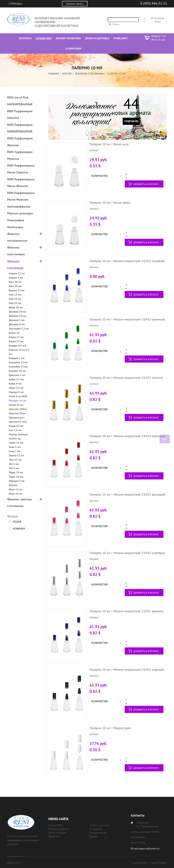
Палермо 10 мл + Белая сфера (110, 203)
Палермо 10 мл (18, 401)
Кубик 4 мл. (15, 384)
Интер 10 (14, 333)
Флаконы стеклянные (89, 74)
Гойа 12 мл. (15, 295)
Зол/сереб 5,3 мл (19, 329)
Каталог (67, 74)
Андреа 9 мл (16, 278)
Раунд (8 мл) (16, 426)
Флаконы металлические (17, 237)
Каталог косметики (59, 829)
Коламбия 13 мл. (19, 362)
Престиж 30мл (17, 413)
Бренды (94, 836)
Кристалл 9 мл (17, 375)
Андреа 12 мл (17, 273)
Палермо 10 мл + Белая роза (109, 144)
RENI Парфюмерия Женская (20, 142)
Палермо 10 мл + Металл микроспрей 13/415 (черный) (127, 670)
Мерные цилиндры (20, 213)
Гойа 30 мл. (15, 299)
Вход (158, 21)
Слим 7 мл (15, 451)
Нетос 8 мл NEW (18, 396)
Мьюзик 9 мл (16, 392)
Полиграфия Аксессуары (16, 224)
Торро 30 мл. (16, 472)
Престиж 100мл (18, 409)
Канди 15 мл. (16, 341)
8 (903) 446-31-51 (154, 3)
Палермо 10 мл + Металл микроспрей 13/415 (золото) (126, 378)
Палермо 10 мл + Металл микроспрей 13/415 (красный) (127, 436)
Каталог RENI (55, 825)
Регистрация (158, 18)
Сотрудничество (98, 833)
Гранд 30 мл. (16, 307)
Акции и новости (57, 833)
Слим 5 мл (15, 447)
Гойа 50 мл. (15, 303)
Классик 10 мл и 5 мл (19, 352)
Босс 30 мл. (16, 282)
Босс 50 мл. (16, 286)
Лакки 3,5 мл (16, 388)
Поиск (116, 24)
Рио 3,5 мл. (15, 430)
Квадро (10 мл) (18, 346)
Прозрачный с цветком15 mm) (18, 420)
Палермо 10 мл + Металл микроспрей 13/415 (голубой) (127, 261)
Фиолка (13, 485)
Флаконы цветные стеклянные (20, 503)
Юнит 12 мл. (16, 489)
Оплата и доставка (99, 825)
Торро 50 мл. (16, 477)
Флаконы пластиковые (16, 251)
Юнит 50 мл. (16, 494)
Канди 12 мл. (16, 337)
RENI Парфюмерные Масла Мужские (21, 196)
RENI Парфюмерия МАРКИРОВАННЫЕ (20, 128)
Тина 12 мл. (15, 460)
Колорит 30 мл (17, 371)
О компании (96, 829)
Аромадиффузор (19, 206)
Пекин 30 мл (16, 405)
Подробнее (132, 121)
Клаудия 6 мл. (17, 358)
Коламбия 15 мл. (19, 367)
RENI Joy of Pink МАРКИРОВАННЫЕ (20, 101)
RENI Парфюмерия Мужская (20, 155)
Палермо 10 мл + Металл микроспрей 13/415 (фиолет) (126, 611)
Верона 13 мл (17, 290)
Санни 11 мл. (16, 443)
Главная (54, 74)
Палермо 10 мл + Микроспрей (110, 728)
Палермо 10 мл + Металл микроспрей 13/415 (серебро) (127, 553)
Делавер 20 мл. (18, 316)
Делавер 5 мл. (17, 320)
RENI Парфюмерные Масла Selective (21, 169)
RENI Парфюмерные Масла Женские (21, 183)
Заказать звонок (75, 4)
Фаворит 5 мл (17, 481)
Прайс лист (54, 836)
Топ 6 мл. (14, 464)
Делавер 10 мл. (18, 312)
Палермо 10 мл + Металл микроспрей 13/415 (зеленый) (127, 319)
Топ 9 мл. (14, 468)
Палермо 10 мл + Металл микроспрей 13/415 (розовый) (127, 494)
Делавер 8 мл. (17, 324)
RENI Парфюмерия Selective (20, 115)
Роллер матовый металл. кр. (18, 436)
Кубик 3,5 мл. (17, 379)
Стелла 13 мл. (17, 455)
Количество (100, 176)
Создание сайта (140, 863)
